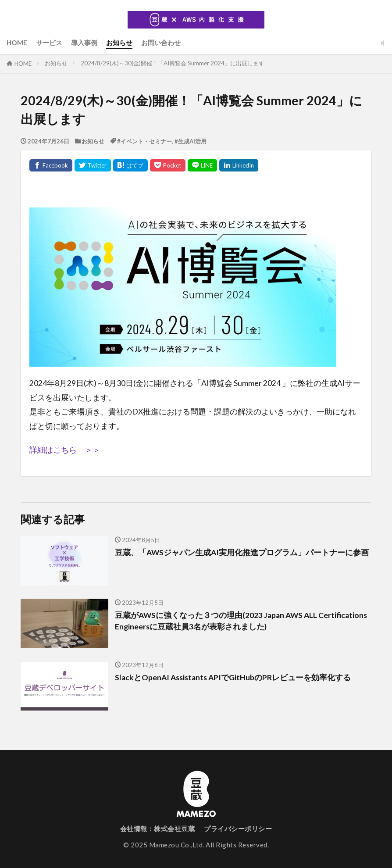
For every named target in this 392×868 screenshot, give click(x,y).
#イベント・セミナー (144, 141)
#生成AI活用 (191, 141)
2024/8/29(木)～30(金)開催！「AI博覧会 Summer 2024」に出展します (173, 63)
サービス (49, 43)
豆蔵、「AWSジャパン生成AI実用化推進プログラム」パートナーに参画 (242, 552)
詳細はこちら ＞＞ (65, 450)
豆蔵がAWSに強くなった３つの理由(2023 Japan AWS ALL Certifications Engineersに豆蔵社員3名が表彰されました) (241, 621)
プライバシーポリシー (238, 829)
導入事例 (84, 43)
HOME (17, 43)
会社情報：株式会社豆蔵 (158, 829)
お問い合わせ (161, 43)
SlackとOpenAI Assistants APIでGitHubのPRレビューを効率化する (233, 677)
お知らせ (119, 43)
